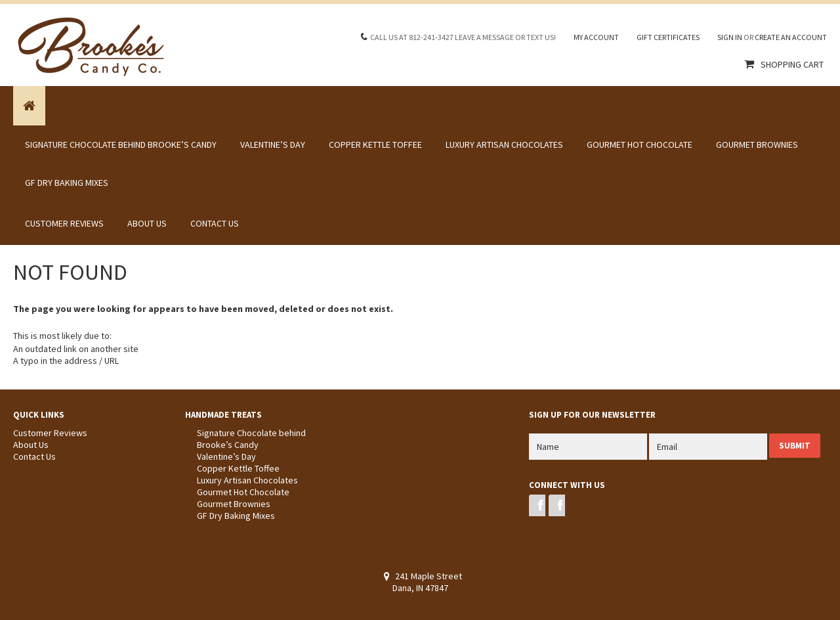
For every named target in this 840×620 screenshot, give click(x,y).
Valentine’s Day (273, 144)
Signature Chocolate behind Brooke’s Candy (121, 144)
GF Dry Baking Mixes (67, 183)
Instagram (557, 505)
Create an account (791, 37)
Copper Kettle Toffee (375, 144)
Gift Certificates (668, 37)
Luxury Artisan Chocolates (504, 144)
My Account (596, 37)
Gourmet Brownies (757, 144)
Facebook (537, 505)
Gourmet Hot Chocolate (640, 144)
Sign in (730, 37)
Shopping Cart (792, 64)
